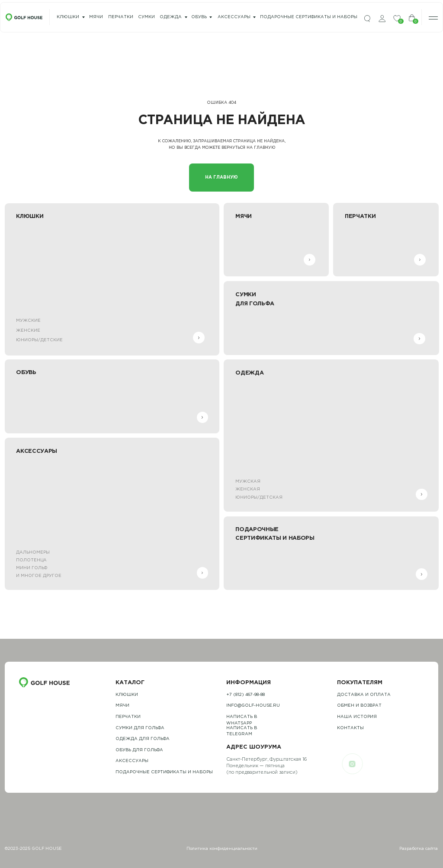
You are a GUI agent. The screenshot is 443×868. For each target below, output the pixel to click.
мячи (96, 17)
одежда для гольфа (143, 739)
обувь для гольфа (139, 750)
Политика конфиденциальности (222, 849)
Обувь (199, 17)
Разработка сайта (419, 849)
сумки (146, 17)
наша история (357, 717)
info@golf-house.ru (253, 706)
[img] (367, 19)
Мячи (122, 706)
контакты (350, 728)
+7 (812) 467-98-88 (246, 695)
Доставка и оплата (364, 695)
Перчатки (128, 717)
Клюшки (68, 17)
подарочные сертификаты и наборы (309, 17)
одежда (171, 17)
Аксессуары (234, 17)
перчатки (121, 17)
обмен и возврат (359, 706)
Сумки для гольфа (140, 728)
